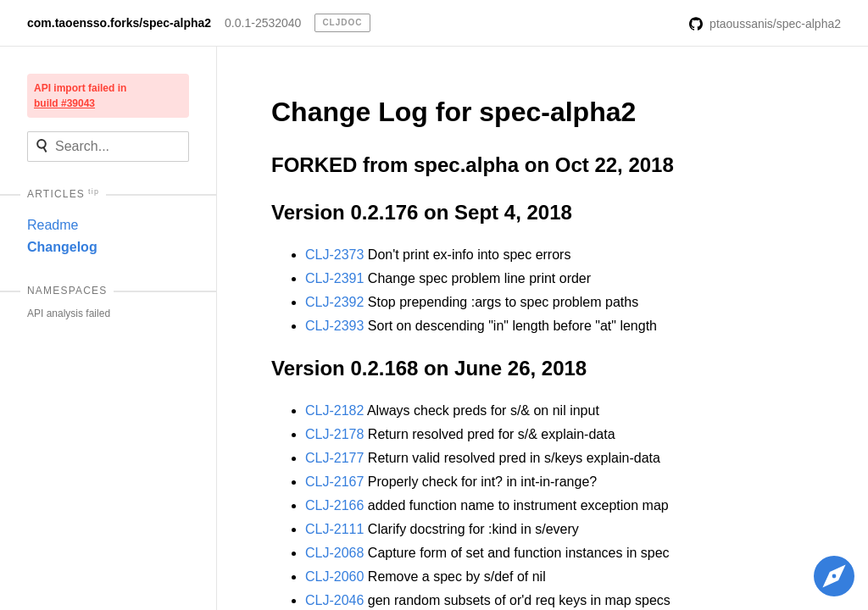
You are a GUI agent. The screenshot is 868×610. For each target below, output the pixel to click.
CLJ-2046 (334, 600)
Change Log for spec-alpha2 (453, 112)
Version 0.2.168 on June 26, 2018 (429, 368)
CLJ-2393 (334, 326)
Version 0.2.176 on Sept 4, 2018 (422, 212)
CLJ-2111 (334, 529)
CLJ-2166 (334, 505)
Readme (53, 225)
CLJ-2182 (334, 410)
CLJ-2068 (334, 553)
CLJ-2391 (334, 278)
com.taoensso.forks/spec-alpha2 (119, 23)
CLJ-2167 (334, 482)
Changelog (62, 247)
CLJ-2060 (334, 577)
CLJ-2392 (334, 302)
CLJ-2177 (334, 458)
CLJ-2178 (334, 434)
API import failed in (80, 96)
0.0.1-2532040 (263, 23)
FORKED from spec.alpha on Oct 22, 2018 (473, 165)
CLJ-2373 (334, 255)
